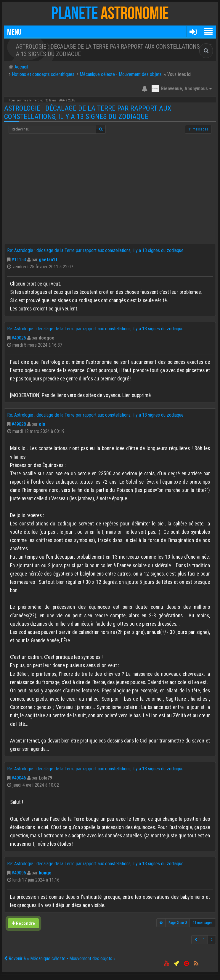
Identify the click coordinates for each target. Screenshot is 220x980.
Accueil (21, 67)
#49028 (19, 424)
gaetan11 (48, 260)
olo (42, 424)
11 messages (198, 129)
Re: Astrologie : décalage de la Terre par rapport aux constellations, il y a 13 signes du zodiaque (95, 250)
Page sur (178, 923)
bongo (45, 873)
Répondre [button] (23, 923)
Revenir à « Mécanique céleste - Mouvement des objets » (60, 959)
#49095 (19, 873)
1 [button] (204, 940)
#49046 (19, 778)
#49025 (19, 338)
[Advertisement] (110, 199)
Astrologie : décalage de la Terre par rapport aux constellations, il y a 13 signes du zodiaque (88, 112)
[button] (193, 31)
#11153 (19, 260)
